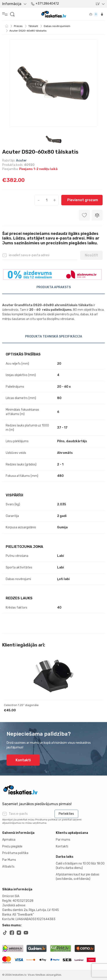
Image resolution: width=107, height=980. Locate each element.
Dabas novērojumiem (57, 26)
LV (98, 4)
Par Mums (9, 860)
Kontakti (23, 760)
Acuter (21, 161)
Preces (18, 26)
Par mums (63, 840)
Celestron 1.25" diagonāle (21, 705)
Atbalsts (8, 867)
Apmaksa (9, 840)
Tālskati (33, 26)
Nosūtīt (91, 255)
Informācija (12, 4)
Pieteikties (66, 814)
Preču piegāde (12, 846)
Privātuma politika (15, 853)
